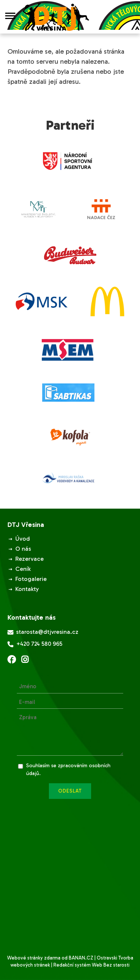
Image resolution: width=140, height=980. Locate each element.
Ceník (23, 569)
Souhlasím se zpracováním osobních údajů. (68, 769)
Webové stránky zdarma (34, 958)
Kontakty (27, 589)
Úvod (23, 539)
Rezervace (29, 559)
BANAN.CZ (81, 958)
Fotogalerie (31, 579)
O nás (23, 549)
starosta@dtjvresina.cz (43, 632)
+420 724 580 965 (35, 644)
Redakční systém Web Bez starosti (91, 965)
